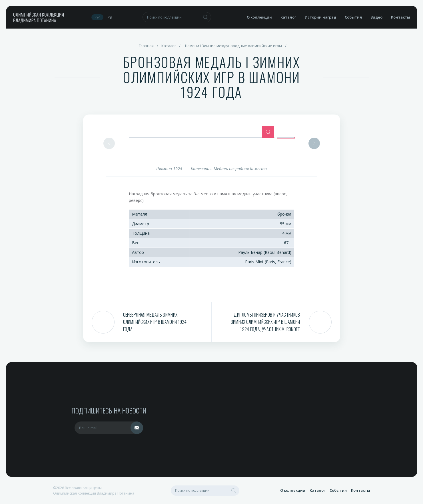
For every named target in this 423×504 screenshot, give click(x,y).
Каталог (288, 17)
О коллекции (259, 17)
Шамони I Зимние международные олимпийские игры (233, 46)
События (353, 17)
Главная (146, 46)
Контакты (401, 17)
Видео (376, 17)
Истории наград (320, 17)
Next (314, 143)
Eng (109, 17)
